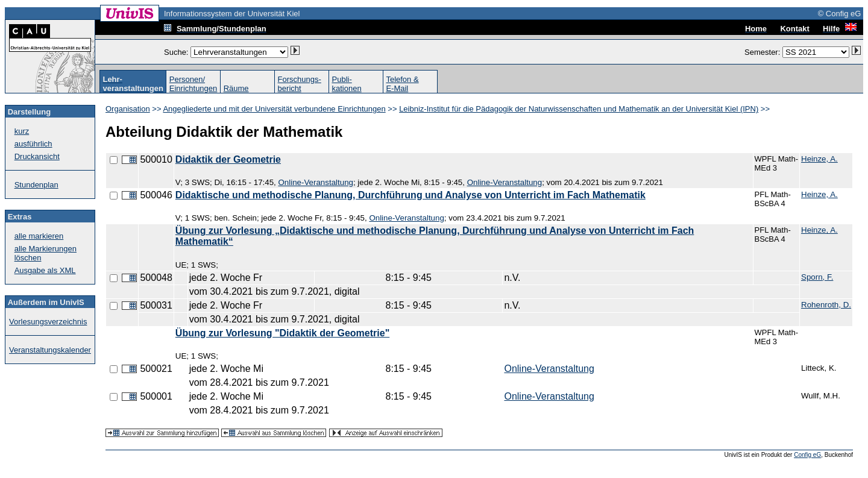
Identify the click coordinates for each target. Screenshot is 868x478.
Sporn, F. (817, 277)
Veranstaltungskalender (50, 350)
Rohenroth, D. (826, 305)
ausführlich (33, 144)
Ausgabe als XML (45, 270)
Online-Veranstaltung (315, 182)
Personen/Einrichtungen (193, 84)
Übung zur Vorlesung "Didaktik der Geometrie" (282, 333)
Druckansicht (37, 156)
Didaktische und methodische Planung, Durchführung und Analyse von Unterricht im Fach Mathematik (410, 195)
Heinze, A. (819, 159)
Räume (236, 88)
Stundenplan (36, 185)
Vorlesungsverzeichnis (48, 322)
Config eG (807, 455)
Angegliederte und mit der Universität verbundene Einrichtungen (274, 109)
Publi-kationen (347, 84)
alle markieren (39, 236)
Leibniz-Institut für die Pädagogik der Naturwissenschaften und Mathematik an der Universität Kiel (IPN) (579, 109)
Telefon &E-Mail (402, 84)
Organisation (128, 109)
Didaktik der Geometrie (228, 159)
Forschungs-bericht (300, 84)
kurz (22, 131)
